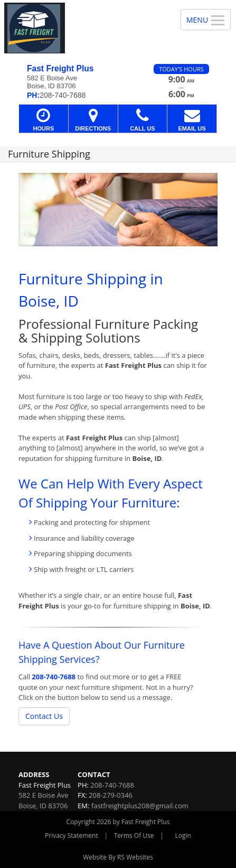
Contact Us (44, 716)
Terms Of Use (134, 835)
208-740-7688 (54, 677)
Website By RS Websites (118, 857)
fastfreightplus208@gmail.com (140, 806)
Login (183, 835)
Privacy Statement (72, 835)
